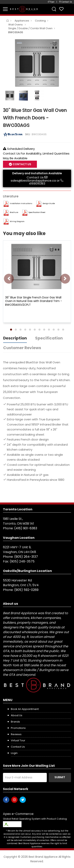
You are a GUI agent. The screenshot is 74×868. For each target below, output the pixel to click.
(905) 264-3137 (26, 557)
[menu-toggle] (5, 9)
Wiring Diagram (17, 221)
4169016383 (37, 183)
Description (15, 338)
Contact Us (22, 164)
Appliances (22, 21)
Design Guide (49, 203)
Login (14, 753)
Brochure (14, 212)
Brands (15, 722)
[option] (37, 63)
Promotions (18, 728)
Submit (60, 777)
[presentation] (9, 279)
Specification (49, 338)
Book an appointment (25, 709)
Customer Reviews (22, 348)
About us (17, 715)
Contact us (18, 747)
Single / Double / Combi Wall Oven (30, 28)
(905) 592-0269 (26, 590)
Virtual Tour (18, 740)
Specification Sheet (37, 212)
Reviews (16, 734)
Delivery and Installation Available (37, 173)
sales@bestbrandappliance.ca (33, 180)
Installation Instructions (21, 203)
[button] (11, 330)
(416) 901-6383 (26, 528)
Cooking (40, 21)
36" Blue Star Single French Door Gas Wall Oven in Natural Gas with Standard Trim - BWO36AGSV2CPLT (34, 301)
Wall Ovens (16, 25)
